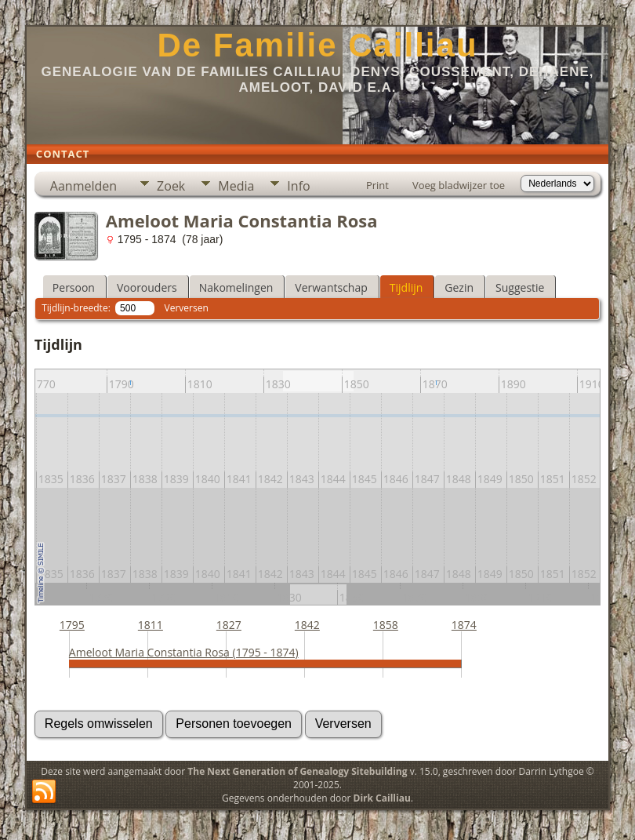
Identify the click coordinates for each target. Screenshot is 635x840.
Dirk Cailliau (382, 798)
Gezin (459, 287)
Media (236, 186)
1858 (386, 625)
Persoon (74, 287)
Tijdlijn (406, 287)
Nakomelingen (236, 287)
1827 (229, 625)
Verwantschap (331, 287)
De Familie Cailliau (317, 45)
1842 (307, 625)
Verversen (187, 308)
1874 (464, 625)
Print (377, 185)
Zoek (171, 186)
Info (298, 186)
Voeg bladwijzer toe (459, 185)
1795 (72, 625)
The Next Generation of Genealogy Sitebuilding (297, 771)
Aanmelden (83, 186)
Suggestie (520, 287)
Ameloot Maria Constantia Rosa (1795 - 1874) (184, 652)
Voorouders (147, 287)
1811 (151, 625)
